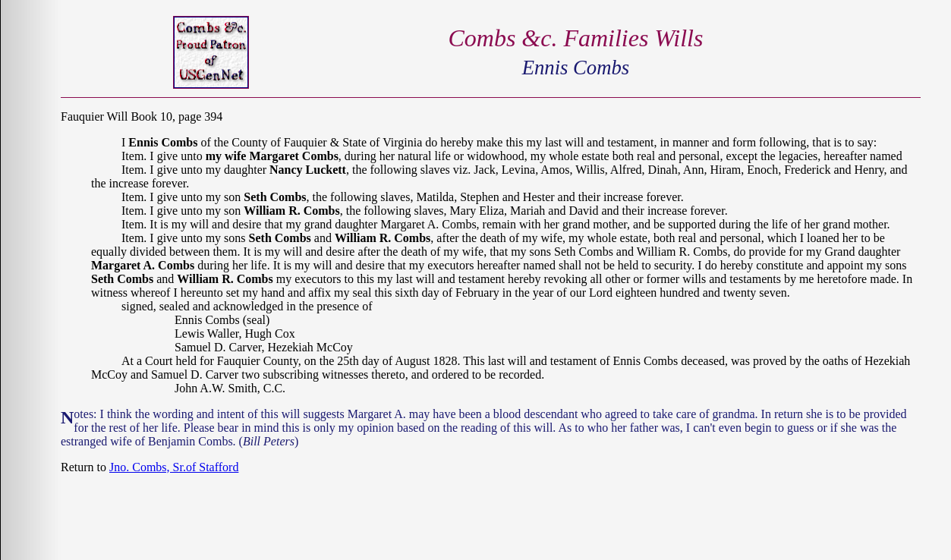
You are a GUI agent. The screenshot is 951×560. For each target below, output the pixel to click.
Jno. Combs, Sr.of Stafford (174, 467)
